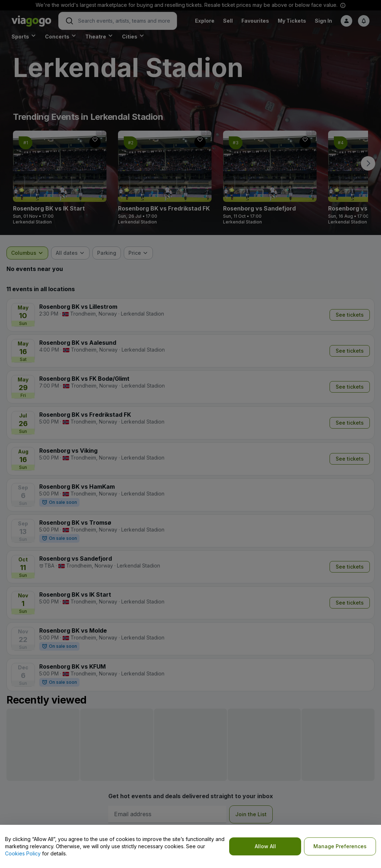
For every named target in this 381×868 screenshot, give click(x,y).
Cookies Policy (23, 853)
